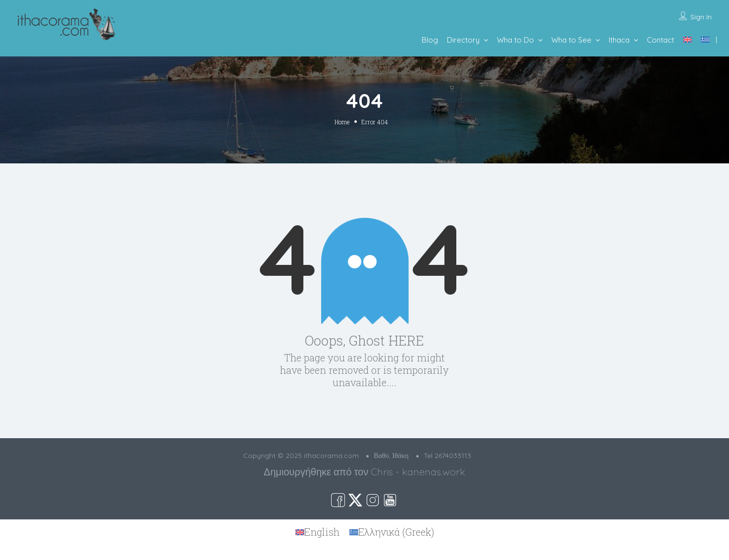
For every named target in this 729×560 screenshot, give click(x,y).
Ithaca (619, 40)
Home (342, 122)
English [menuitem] (322, 532)
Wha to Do (515, 40)
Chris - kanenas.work (418, 472)
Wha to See (571, 40)
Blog (430, 40)
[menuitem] (687, 40)
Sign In (701, 17)
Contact (660, 40)
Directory (463, 40)
